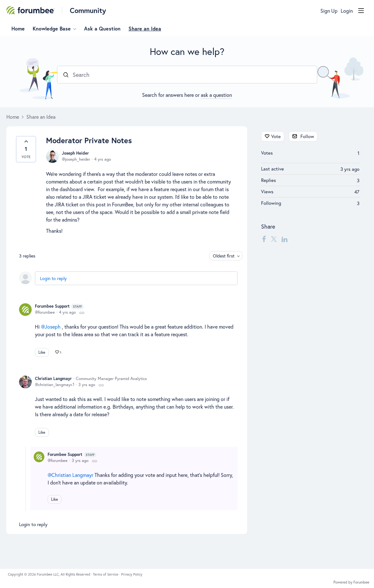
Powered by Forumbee (351, 582)
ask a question (216, 95)
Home (18, 29)
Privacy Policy (132, 574)
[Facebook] (264, 239)
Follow (307, 136)
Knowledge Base (52, 29)
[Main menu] (361, 10)
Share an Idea (145, 29)
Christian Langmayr (53, 379)
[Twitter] (274, 239)
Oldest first (224, 256)
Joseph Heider (75, 153)
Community (88, 10)
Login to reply (53, 278)
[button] (26, 149)
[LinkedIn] (285, 239)
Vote (276, 136)
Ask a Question (102, 29)
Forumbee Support (59, 306)
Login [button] (347, 11)
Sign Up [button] (329, 11)
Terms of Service (106, 574)
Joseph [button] (53, 327)
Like (42, 352)
